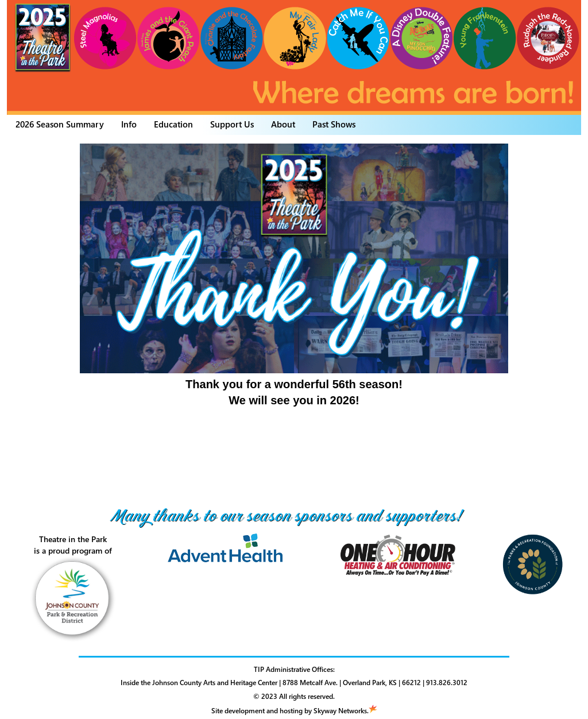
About (283, 124)
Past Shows (334, 124)
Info (129, 124)
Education (173, 124)
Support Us (232, 124)
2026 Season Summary (60, 124)
